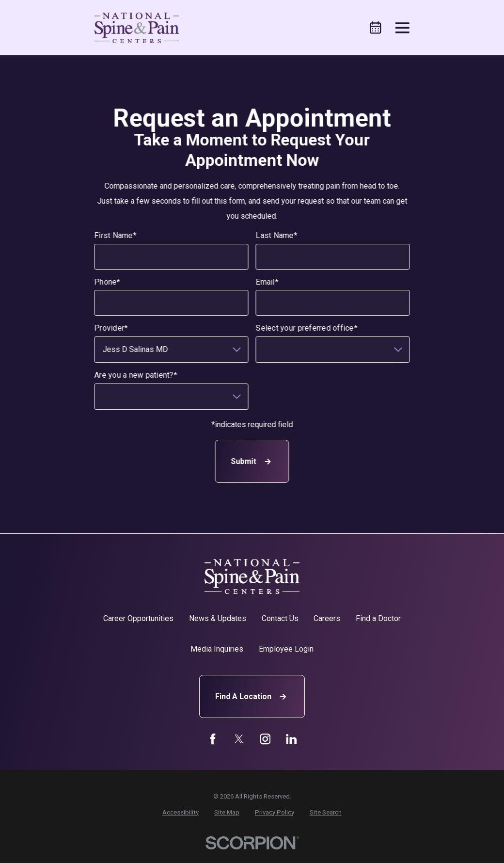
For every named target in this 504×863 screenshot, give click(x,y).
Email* (267, 282)
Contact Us (280, 618)
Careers (327, 618)
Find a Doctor (378, 618)
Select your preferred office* (307, 328)
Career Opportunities (138, 618)
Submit (252, 462)
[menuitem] (181, 813)
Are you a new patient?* (136, 376)
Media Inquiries (217, 649)
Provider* (111, 328)
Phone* (108, 282)
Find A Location (252, 697)
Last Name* (277, 236)
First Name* (116, 236)
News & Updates (218, 618)
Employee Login (286, 649)
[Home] (137, 28)
